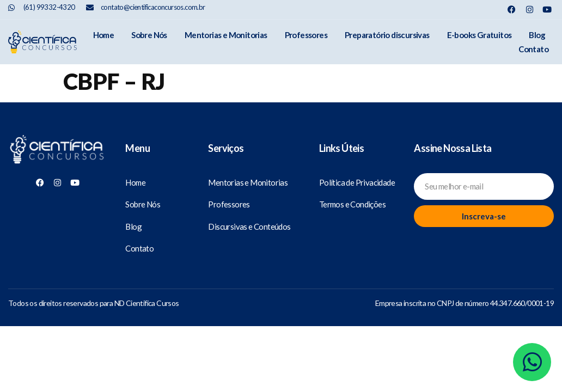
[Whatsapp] (532, 362)
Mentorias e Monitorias (226, 35)
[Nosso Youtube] (547, 10)
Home (104, 35)
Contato (533, 49)
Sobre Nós (149, 35)
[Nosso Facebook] (512, 10)
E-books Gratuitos (479, 35)
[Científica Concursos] (57, 150)
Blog (537, 35)
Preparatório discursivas (387, 35)
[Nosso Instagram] (530, 10)
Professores (306, 35)
